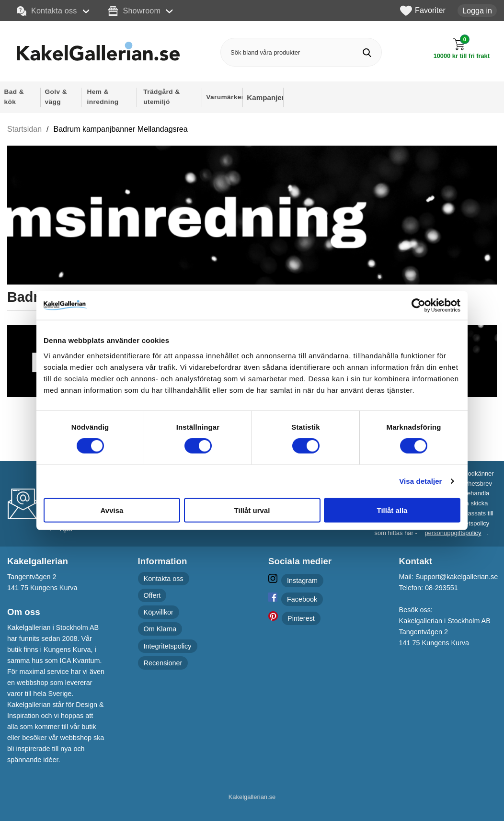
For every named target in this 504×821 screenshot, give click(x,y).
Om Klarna (160, 629)
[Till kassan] (462, 49)
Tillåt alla (392, 510)
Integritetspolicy (168, 646)
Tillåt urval (252, 510)
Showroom (134, 11)
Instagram (302, 581)
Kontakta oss (47, 11)
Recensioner (163, 663)
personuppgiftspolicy (453, 533)
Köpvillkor (159, 612)
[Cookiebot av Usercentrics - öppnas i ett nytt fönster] (418, 306)
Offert (152, 595)
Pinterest (301, 618)
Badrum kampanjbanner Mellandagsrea (121, 129)
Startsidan (24, 129)
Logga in (477, 11)
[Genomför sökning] (367, 52)
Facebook (302, 599)
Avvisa (112, 510)
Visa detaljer (420, 481)
